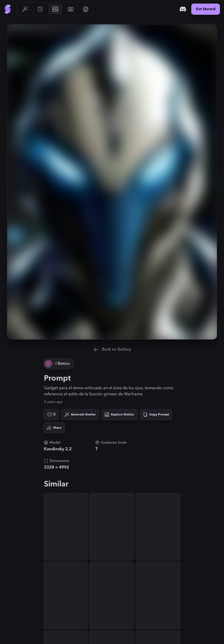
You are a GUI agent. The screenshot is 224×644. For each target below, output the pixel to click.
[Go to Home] (8, 9)
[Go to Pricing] (71, 9)
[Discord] (183, 9)
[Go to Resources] (86, 9)
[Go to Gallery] (55, 9)
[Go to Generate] (25, 9)
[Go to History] (40, 9)
